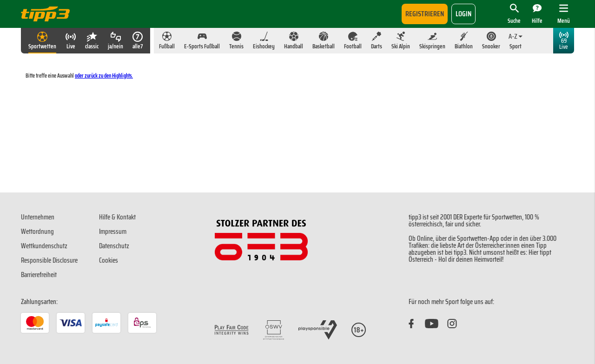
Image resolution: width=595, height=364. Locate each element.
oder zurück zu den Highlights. (104, 76)
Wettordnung (37, 232)
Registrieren (425, 14)
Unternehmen (38, 217)
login (463, 14)
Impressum (113, 232)
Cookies (109, 260)
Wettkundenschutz (44, 246)
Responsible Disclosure (49, 260)
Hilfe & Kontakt (117, 217)
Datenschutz (114, 246)
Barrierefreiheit (39, 275)
